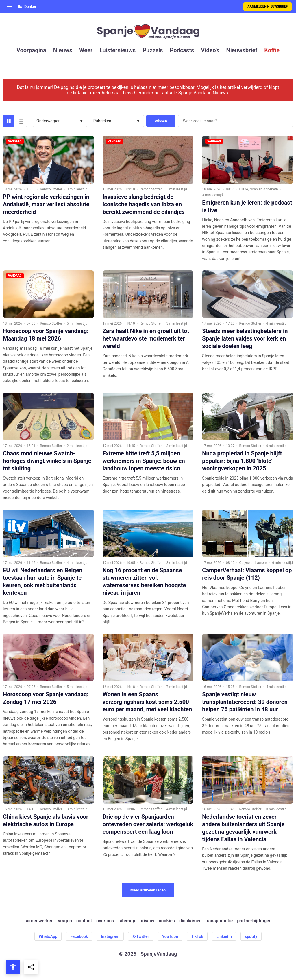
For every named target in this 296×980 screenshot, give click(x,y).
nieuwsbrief (242, 50)
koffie (272, 50)
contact (84, 921)
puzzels (153, 50)
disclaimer (190, 921)
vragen (65, 921)
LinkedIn (224, 936)
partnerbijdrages (254, 921)
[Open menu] (9, 7)
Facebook (79, 936)
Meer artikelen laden (148, 890)
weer (86, 50)
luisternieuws (118, 50)
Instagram (110, 936)
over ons (105, 921)
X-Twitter (141, 936)
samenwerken (39, 921)
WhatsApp (48, 936)
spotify (251, 936)
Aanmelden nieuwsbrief (268, 6)
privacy (147, 921)
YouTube (170, 936)
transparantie (219, 921)
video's (210, 50)
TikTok (197, 936)
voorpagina (31, 50)
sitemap (127, 921)
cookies (167, 921)
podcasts (182, 50)
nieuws (63, 50)
